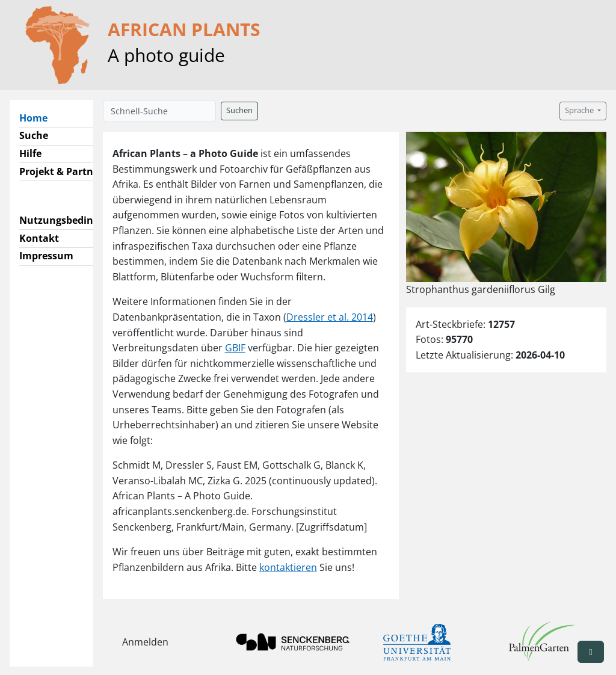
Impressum (46, 256)
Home (38, 117)
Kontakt (39, 238)
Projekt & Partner (61, 171)
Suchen (239, 110)
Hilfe (30, 153)
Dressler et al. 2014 (330, 317)
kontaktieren (288, 567)
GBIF (235, 348)
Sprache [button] (580, 110)
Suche (34, 135)
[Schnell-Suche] (159, 111)
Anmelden (145, 642)
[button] (591, 652)
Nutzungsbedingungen (74, 220)
